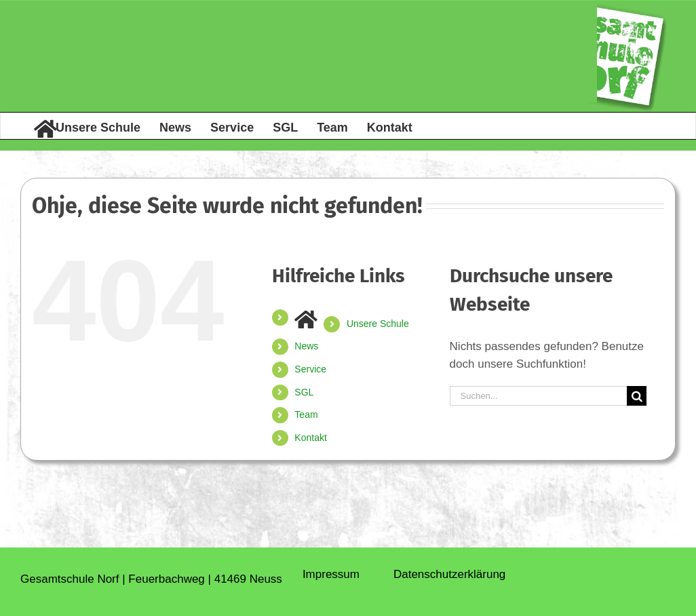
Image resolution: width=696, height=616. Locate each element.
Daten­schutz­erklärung (449, 574)
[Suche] (637, 396)
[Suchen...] (539, 396)
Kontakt (310, 438)
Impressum (331, 574)
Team (306, 415)
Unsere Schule (378, 324)
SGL (304, 392)
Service (310, 369)
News (306, 346)
